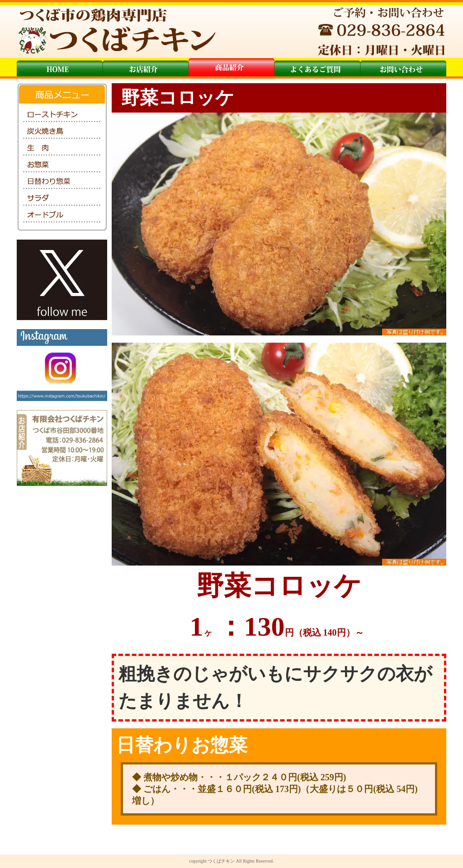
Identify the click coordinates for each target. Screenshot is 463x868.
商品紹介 (231, 67)
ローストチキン (62, 115)
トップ (60, 67)
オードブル (62, 215)
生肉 (62, 149)
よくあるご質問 (317, 67)
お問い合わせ (403, 67)
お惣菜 (62, 165)
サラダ (62, 199)
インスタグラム (62, 365)
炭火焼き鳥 (62, 132)
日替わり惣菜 (62, 182)
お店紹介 (146, 67)
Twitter (62, 280)
